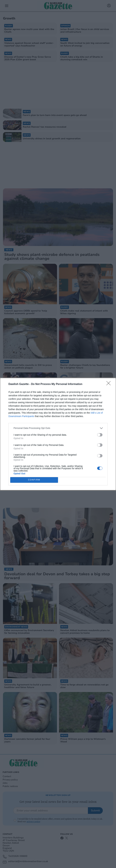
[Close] (110, 384)
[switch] (100, 435)
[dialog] (58, 434)
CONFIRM (34, 480)
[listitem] (58, 428)
